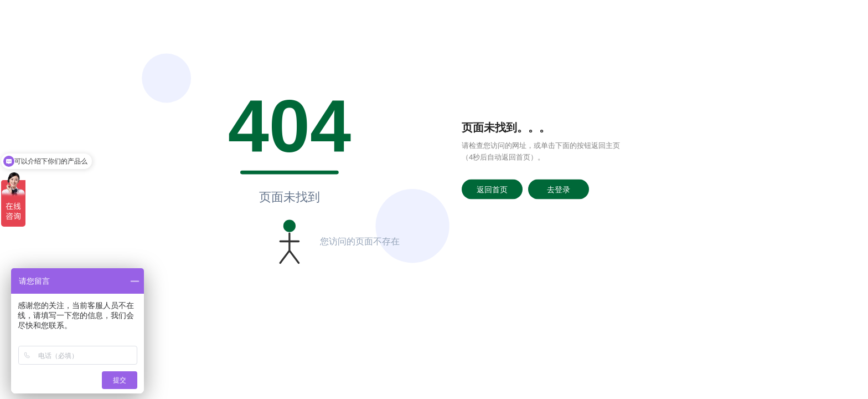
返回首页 (492, 189)
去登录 (559, 189)
